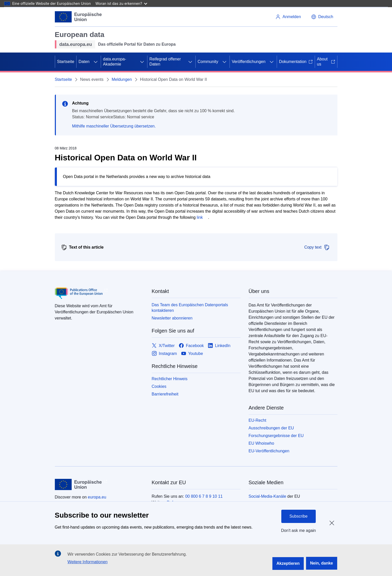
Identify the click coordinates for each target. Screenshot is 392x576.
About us (326, 62)
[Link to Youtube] (192, 354)
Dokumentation (296, 62)
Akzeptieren (288, 563)
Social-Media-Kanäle (268, 496)
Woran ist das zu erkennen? (121, 3)
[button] (322, 17)
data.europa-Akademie (115, 62)
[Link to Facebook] (191, 346)
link (200, 217)
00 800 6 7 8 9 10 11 (204, 496)
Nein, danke (322, 563)
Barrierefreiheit (165, 394)
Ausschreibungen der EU (271, 428)
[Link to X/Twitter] (163, 346)
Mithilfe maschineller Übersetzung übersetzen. (114, 126)
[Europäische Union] (78, 17)
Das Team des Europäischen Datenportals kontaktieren (190, 308)
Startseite (66, 62)
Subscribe (299, 516)
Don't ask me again (298, 530)
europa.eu (97, 497)
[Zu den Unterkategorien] (96, 62)
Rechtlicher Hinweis (170, 379)
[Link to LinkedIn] (219, 346)
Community (208, 62)
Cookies (159, 386)
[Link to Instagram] (164, 354)
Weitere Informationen (88, 562)
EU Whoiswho (261, 443)
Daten (84, 62)
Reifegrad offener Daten (165, 62)
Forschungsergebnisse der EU (276, 436)
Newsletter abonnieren (172, 318)
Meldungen (122, 79)
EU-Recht (257, 420)
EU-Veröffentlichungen (269, 451)
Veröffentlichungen (249, 62)
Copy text (317, 247)
